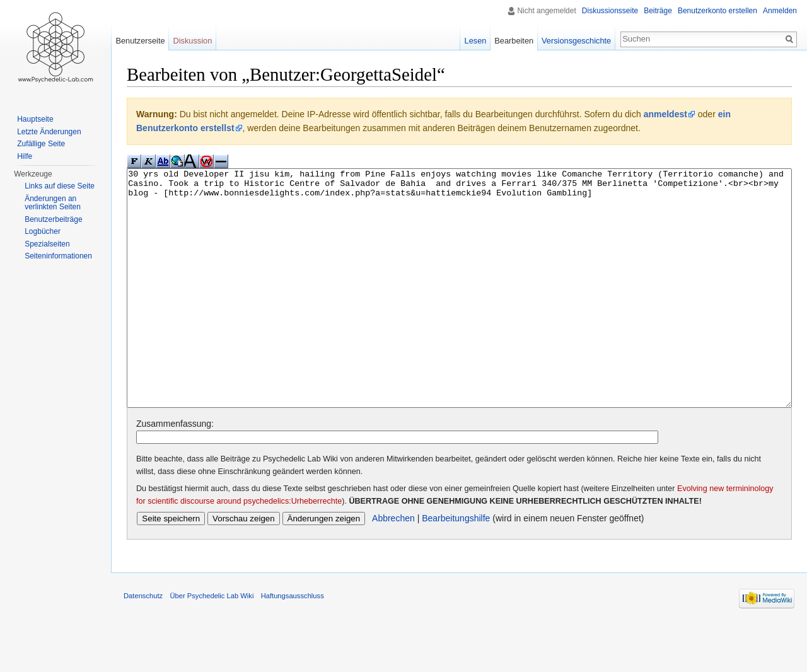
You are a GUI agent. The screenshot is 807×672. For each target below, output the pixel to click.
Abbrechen (393, 565)
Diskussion (192, 41)
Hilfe (25, 156)
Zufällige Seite (41, 144)
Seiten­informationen (58, 256)
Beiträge (658, 11)
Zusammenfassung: (175, 471)
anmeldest (665, 114)
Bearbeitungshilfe (456, 565)
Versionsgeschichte (576, 41)
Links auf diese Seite (60, 186)
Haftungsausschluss (293, 643)
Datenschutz (143, 643)
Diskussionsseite (610, 11)
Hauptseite (35, 119)
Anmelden (780, 11)
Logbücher (43, 231)
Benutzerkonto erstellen (717, 11)
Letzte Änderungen (49, 132)
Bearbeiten (514, 41)
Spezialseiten (47, 244)
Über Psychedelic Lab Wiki (212, 643)
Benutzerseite (140, 41)
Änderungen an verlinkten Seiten (53, 203)
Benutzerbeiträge (53, 219)
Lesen (476, 41)
